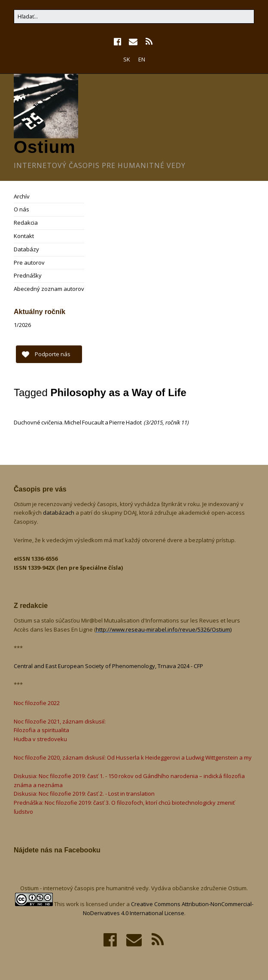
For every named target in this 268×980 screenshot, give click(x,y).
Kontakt (24, 236)
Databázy (26, 249)
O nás (21, 209)
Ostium (45, 147)
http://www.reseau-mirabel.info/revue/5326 (163, 629)
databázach (59, 513)
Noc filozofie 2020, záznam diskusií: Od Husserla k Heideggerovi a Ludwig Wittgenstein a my (133, 757)
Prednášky (28, 275)
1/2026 (22, 325)
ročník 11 (176, 422)
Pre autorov (29, 263)
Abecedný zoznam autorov (49, 289)
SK (127, 59)
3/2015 (154, 422)
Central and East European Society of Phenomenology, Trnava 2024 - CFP (108, 666)
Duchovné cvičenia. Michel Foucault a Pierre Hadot (78, 422)
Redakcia (26, 223)
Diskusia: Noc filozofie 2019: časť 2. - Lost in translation (84, 794)
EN (142, 59)
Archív (22, 196)
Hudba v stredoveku (40, 739)
